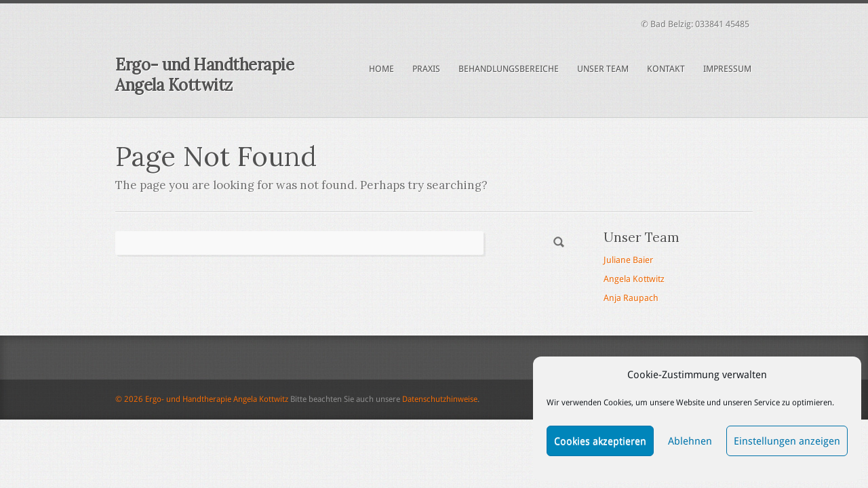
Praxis (426, 69)
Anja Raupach (631, 298)
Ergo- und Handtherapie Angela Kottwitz (204, 75)
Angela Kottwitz (634, 279)
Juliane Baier (628, 260)
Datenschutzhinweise (440, 399)
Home (381, 69)
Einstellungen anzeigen (787, 441)
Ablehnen (690, 441)
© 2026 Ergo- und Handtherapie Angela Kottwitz (202, 399)
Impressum (727, 69)
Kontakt (666, 69)
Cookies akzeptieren (600, 441)
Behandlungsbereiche (509, 69)
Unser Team (603, 69)
